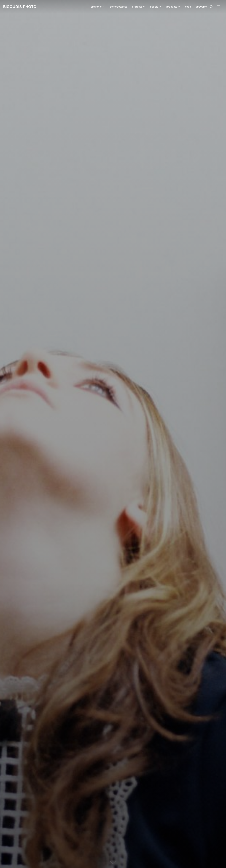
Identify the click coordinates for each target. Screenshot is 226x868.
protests (139, 7)
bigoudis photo (20, 7)
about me (201, 7)
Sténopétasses (118, 7)
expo (188, 7)
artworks (98, 7)
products (173, 7)
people (156, 7)
